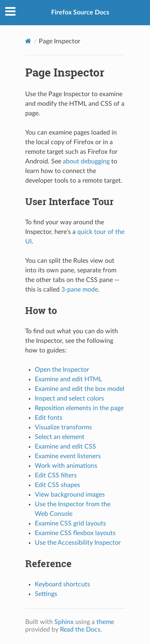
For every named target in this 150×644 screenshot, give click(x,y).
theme (105, 622)
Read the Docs (80, 630)
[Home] (28, 41)
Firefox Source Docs (80, 12)
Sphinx (64, 622)
